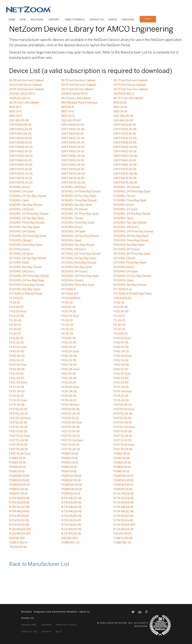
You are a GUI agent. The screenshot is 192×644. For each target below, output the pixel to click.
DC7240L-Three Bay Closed (79, 263)
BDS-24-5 (15, 112)
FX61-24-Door (18, 383)
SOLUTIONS (37, 20)
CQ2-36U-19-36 (123, 116)
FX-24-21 (119, 316)
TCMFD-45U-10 (123, 538)
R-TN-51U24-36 (19, 520)
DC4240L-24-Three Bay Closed (81, 192)
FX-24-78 (119, 321)
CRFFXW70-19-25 (21, 169)
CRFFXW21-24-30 (73, 129)
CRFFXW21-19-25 (20, 125)
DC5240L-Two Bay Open (24, 227)
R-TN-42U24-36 (124, 498)
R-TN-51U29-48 (19, 525)
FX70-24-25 (121, 387)
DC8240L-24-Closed (74, 272)
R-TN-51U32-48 (71, 525)
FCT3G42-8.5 (70, 294)
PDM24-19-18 (70, 463)
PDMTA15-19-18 (19, 481)
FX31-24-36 (121, 343)
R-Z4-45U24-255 (20, 534)
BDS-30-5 (16, 116)
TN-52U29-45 (18, 547)
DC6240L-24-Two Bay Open (131, 236)
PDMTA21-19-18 (123, 481)
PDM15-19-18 (70, 458)
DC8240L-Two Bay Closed (130, 285)
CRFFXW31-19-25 (20, 134)
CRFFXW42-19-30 (73, 143)
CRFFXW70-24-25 (21, 174)
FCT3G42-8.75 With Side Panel (132, 294)
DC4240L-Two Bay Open (77, 205)
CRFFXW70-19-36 (125, 169)
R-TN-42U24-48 (19, 503)
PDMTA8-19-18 (71, 494)
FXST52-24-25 (18, 414)
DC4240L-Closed (124, 196)
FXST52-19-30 (18, 409)
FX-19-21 (14, 303)
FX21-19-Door (18, 312)
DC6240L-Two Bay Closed (78, 245)
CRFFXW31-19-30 (73, 134)
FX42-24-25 (121, 352)
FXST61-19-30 (122, 418)
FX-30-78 (67, 334)
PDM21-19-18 (17, 463)
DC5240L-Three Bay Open (78, 223)
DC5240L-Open (123, 218)
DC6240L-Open (71, 241)
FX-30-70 (15, 334)
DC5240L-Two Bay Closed (130, 223)
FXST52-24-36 (123, 414)
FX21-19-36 (121, 307)
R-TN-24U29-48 (19, 498)
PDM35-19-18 (122, 467)
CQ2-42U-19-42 (71, 121)
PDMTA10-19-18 (19, 476)
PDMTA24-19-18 (19, 485)
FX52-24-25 (69, 365)
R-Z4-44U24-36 (123, 529)
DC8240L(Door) (124, 267)
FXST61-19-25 (70, 418)
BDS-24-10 (120, 107)
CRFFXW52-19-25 (21, 152)
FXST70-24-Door (72, 441)
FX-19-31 (119, 303)
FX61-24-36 (121, 378)
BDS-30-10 (120, 112)
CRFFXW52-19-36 (125, 152)
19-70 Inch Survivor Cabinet (26, 81)
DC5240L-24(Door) (22, 209)
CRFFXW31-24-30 (73, 138)
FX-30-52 (67, 329)
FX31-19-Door (122, 338)
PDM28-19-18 (122, 463)
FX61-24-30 (69, 378)
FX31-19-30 (16, 338)
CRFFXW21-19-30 (73, 125)
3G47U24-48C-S (124, 94)
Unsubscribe (29, 625)
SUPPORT (54, 20)
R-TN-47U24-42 (19, 516)
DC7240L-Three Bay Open (130, 263)
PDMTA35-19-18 (71, 489)
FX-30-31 (119, 325)
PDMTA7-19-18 (18, 494)
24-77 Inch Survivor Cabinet (131, 89)
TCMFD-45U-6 (18, 543)
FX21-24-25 (69, 312)
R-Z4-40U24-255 (20, 529)
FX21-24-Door (70, 316)
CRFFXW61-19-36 (125, 161)
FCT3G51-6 (16, 298)
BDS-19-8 (67, 107)
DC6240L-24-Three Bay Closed (133, 232)
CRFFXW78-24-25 (21, 183)
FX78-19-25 (16, 396)
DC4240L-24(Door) (74, 187)
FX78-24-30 (121, 401)
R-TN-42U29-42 (71, 503)
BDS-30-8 (68, 116)
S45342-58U (69, 538)
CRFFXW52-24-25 (21, 156)
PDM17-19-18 (122, 458)
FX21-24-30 (121, 312)
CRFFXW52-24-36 (125, 156)
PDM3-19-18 (69, 467)
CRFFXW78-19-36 (125, 178)
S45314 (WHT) (123, 534)
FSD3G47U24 (122, 298)
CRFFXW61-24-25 (21, 165)
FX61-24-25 (17, 378)
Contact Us (96, 20)
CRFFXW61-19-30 (73, 161)
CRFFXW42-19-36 (125, 143)
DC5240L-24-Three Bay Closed (29, 214)
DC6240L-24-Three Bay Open (28, 236)
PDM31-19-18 (17, 467)
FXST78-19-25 (122, 441)
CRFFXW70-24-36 (125, 174)
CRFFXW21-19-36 (125, 125)
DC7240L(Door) (20, 249)
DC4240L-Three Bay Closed (79, 201)
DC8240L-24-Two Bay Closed (132, 276)
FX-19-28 (67, 303)
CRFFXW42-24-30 (73, 147)
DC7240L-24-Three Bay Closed (81, 254)
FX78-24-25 (69, 401)
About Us (85, 612)
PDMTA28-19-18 (72, 485)
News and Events (67, 625)
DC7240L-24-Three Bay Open (132, 254)
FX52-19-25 (16, 361)
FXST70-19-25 (18, 432)
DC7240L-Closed (124, 258)
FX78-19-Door (18, 401)
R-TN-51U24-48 (123, 520)
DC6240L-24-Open (73, 232)
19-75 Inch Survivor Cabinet (78, 81)
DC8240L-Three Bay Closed (27, 285)
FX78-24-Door (70, 405)
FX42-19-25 (69, 347)
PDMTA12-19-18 (71, 476)
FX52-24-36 (17, 369)
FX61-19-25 (121, 369)
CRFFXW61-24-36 (125, 165)
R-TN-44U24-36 (71, 507)
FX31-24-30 (69, 343)
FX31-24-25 (16, 343)
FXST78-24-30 (71, 449)
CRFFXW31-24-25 (21, 138)
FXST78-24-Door (20, 454)
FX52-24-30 (121, 365)
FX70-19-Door (70, 387)
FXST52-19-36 (70, 409)
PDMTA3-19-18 (18, 489)
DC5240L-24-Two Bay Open (27, 218)
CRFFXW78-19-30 (73, 178)
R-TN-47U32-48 (123, 516)
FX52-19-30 (69, 361)
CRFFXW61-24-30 (73, 165)
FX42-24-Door (123, 356)
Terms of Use (29, 632)
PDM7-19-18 (69, 472)
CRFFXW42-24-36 (125, 147)
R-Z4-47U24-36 (71, 534)
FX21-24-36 (17, 316)
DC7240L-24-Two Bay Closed (27, 258)
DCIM (23, 20)
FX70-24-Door (123, 392)
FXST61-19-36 (18, 423)
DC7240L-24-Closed (126, 249)
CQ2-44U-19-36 (123, 121)
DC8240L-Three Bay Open (78, 285)
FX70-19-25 (69, 383)
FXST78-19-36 (70, 445)
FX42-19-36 (17, 352)
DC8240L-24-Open (126, 272)
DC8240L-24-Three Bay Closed (29, 276)
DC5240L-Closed (72, 218)
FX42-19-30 (121, 347)
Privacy (47, 632)
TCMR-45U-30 (70, 543)
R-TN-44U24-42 (123, 507)
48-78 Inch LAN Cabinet (24, 103)
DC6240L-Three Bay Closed (131, 241)
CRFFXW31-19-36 (125, 134)
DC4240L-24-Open (21, 192)
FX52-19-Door (18, 365)
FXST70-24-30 (123, 436)
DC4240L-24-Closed (126, 187)
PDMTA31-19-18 (123, 485)
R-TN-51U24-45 (71, 520)
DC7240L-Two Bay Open (76, 267)
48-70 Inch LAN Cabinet (128, 98)
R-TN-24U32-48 (71, 498)
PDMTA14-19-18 (123, 476)
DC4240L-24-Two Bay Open (79, 196)
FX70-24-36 (69, 392)
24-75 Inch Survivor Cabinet (26, 89)
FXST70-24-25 (71, 436)
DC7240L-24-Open (21, 254)
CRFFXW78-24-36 (125, 183)
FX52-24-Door (70, 369)
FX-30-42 (15, 329)
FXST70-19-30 (70, 432)
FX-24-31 (67, 321)
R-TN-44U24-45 (19, 512)
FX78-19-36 (121, 396)
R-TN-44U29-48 (71, 512)
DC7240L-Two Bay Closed (25, 267)
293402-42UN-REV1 (74, 94)
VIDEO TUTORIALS (75, 20)
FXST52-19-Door (124, 409)
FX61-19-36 (69, 374)
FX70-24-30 (17, 392)
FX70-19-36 (17, 387)
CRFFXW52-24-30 (73, 156)
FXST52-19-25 (122, 405)
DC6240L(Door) (72, 227)
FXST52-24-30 (71, 414)
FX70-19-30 (121, 383)
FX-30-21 (15, 325)
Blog (59, 632)
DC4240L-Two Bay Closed (25, 205)
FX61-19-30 (16, 374)
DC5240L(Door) (124, 205)
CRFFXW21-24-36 (125, 129)
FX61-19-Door (122, 374)
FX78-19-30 (69, 396)
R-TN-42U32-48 (19, 507)
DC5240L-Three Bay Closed (27, 223)
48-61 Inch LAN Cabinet (76, 98)
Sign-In (113, 20)
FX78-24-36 (17, 405)
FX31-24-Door (18, 347)
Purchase (128, 20)
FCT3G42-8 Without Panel (25, 294)
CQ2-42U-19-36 (19, 121)
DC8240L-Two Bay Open (25, 289)
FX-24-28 (15, 321)
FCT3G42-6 (69, 289)
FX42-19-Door (70, 352)
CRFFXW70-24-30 (73, 174)
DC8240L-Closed (72, 281)
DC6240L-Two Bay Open (129, 245)
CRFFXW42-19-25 (21, 143)
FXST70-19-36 (123, 432)
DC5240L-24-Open (125, 209)
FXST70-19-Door (20, 436)
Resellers (27, 612)
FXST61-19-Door (72, 423)
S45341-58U (17, 538)
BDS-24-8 (68, 112)
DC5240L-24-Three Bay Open (80, 214)
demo (148, 19)
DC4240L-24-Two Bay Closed (28, 196)
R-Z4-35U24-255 (124, 525)
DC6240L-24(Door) (126, 227)
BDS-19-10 (120, 103)
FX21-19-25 (16, 307)
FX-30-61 (119, 329)
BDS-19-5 (15, 107)
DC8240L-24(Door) (22, 272)
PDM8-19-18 (121, 472)
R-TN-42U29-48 (124, 503)
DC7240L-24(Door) (74, 249)
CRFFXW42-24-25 (21, 147)
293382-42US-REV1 (22, 94)
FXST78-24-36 (123, 449)
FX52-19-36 (121, 361)
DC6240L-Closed (20, 241)
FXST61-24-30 (18, 427)
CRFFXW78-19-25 (21, 178)
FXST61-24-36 (70, 427)
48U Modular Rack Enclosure (79, 103)
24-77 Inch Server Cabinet (77, 89)
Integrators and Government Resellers (56, 612)
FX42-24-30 (17, 356)
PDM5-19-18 (17, 472)
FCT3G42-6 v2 (123, 289)
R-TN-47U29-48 (71, 516)
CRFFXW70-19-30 (73, 169)
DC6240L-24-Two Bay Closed (80, 236)
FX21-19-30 (68, 307)
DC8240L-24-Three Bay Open (80, 276)
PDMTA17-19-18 (71, 481)
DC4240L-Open (19, 201)
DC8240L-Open (123, 281)
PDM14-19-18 (17, 458)
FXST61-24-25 (123, 423)
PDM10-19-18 (70, 454)
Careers (46, 625)
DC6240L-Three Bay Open (26, 245)
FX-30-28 (67, 325)
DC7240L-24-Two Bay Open (79, 258)
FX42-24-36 (69, 356)
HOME (12, 20)
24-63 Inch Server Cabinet (26, 85)
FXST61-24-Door (124, 427)
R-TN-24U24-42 (123, 494)
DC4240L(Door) (20, 187)
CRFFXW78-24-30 (73, 183)
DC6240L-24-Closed (22, 232)
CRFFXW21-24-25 (21, 129)
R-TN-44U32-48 (124, 512)
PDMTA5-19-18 (123, 489)
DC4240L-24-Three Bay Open (132, 192)
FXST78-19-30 (18, 445)
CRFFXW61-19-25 (20, 161)
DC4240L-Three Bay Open (130, 201)
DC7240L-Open (19, 263)
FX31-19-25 (121, 334)
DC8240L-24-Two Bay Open (27, 281)
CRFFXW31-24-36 (125, 138)
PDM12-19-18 (122, 454)
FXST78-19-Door (124, 445)
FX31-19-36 (68, 338)
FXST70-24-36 (18, 441)
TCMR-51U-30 (122, 543)
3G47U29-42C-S (20, 98)
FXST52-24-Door (20, 418)
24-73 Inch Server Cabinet (130, 85)
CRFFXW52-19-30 (73, 152)
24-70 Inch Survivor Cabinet (79, 85)
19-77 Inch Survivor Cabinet (130, 81)
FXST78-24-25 (18, 449)
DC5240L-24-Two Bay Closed (132, 214)
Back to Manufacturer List (39, 564)
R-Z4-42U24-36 (71, 529)
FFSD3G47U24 (71, 298)
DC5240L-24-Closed (74, 209)
